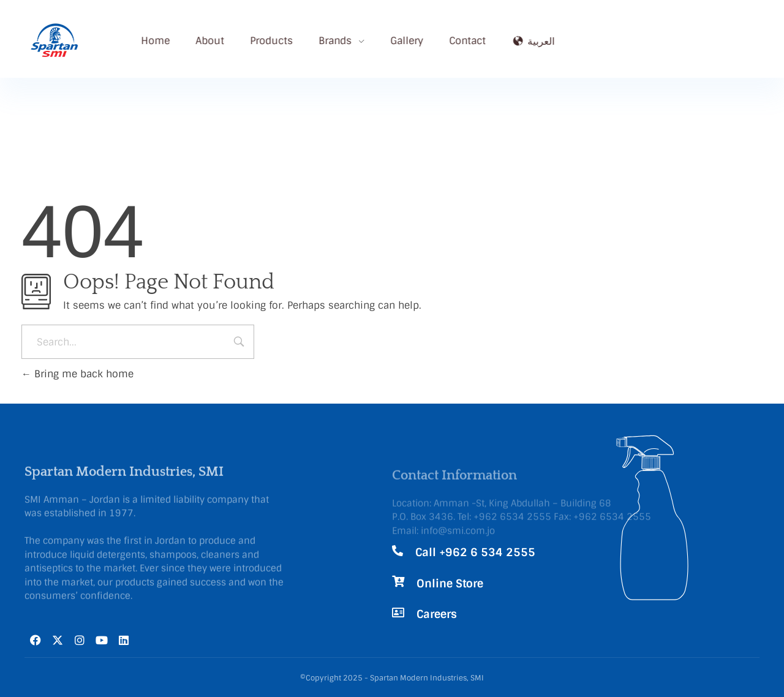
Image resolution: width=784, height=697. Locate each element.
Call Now (669, 29)
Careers (437, 614)
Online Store (450, 584)
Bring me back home (77, 374)
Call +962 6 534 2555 (475, 552)
